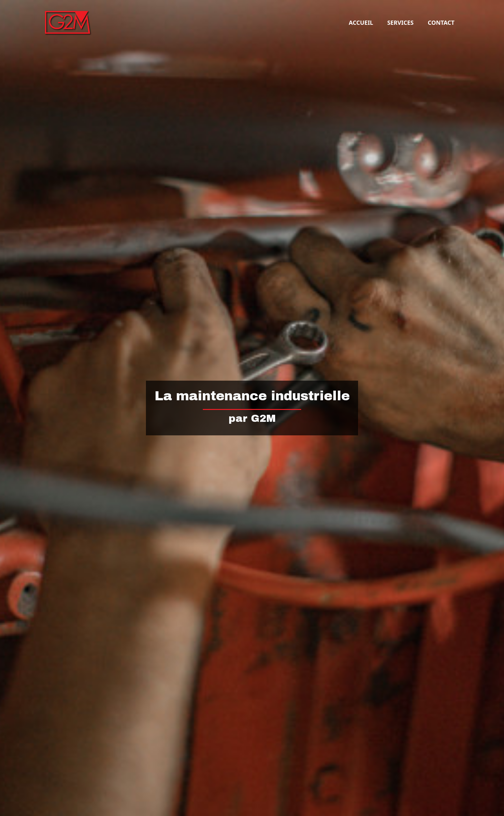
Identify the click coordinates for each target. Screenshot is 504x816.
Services (401, 23)
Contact (441, 23)
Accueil (361, 23)
